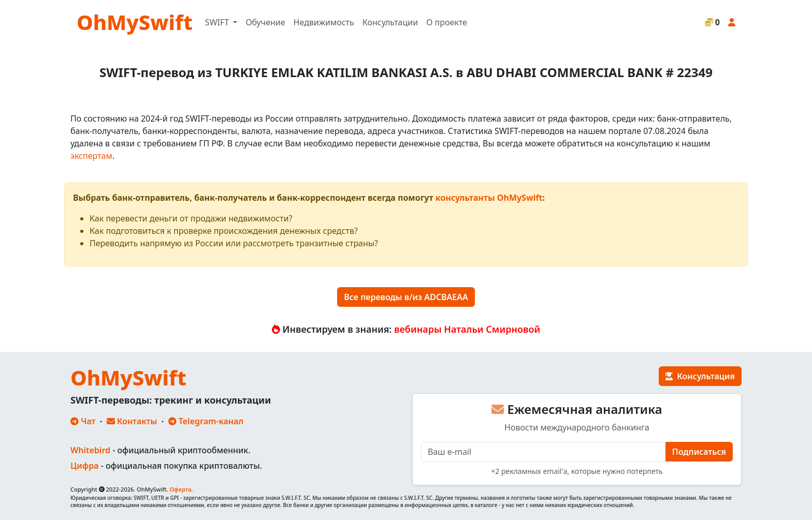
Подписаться (699, 452)
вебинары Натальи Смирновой (467, 329)
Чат (83, 421)
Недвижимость (324, 22)
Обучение (265, 22)
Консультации (390, 22)
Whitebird (90, 450)
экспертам (91, 156)
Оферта (180, 489)
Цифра (84, 466)
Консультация (700, 376)
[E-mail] (543, 452)
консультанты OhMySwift (489, 198)
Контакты (132, 421)
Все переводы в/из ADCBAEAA (406, 297)
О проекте (447, 22)
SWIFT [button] (218, 22)
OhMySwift (135, 22)
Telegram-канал (206, 421)
